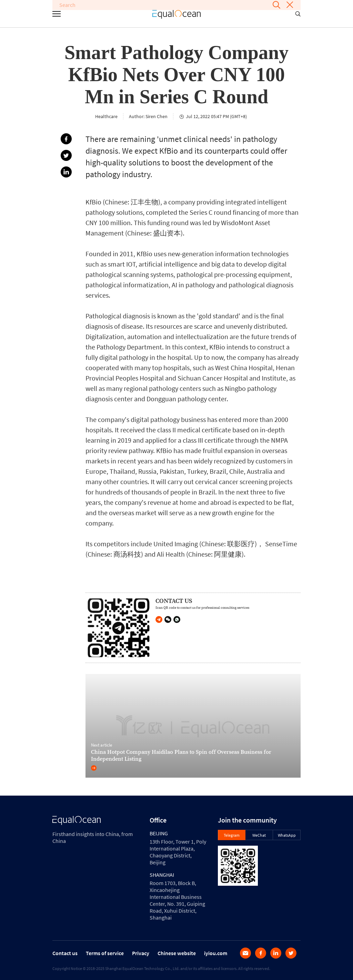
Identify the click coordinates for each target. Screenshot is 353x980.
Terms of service (105, 953)
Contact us (65, 953)
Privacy (141, 953)
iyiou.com (216, 953)
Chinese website (177, 953)
